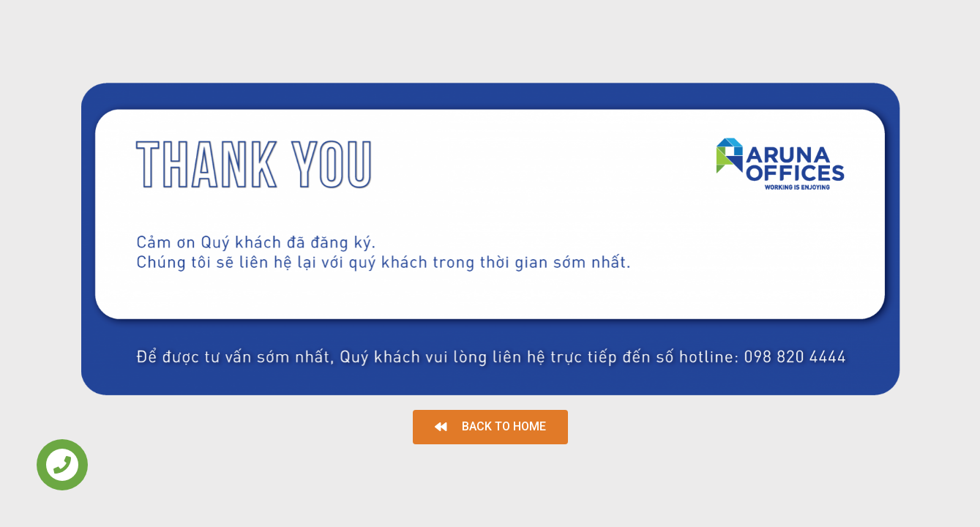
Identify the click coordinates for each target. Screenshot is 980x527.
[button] (490, 427)
